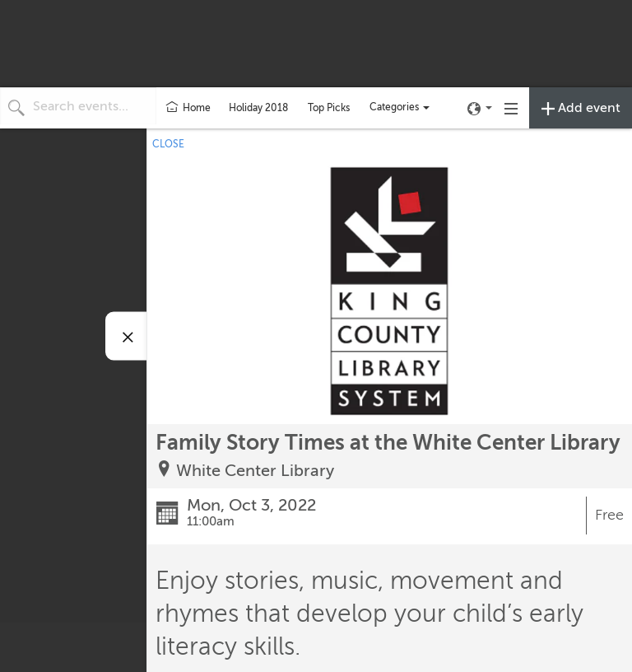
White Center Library (255, 471)
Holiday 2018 (258, 108)
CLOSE (168, 144)
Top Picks (329, 108)
